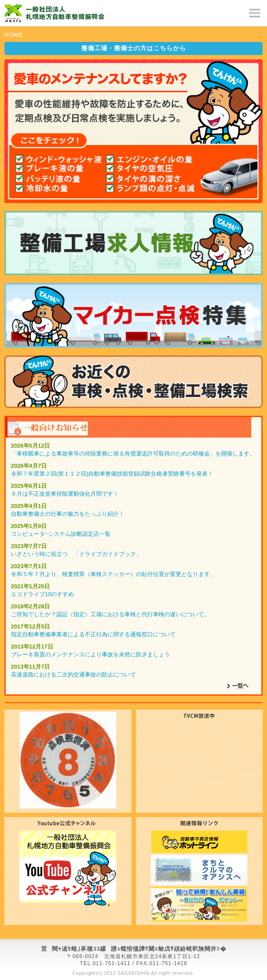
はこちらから (134, 48)
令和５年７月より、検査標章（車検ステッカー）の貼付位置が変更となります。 (113, 574)
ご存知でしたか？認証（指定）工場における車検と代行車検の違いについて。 (110, 614)
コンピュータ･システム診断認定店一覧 (61, 534)
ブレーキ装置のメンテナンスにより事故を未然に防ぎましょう (90, 654)
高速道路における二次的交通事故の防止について (73, 675)
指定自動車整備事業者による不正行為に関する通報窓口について (93, 634)
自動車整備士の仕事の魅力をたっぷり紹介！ (68, 514)
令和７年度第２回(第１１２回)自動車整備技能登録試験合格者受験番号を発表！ (112, 474)
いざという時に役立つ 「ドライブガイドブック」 (76, 554)
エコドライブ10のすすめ (42, 594)
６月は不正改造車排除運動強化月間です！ (65, 494)
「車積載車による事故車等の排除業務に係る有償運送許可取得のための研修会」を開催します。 (133, 454)
